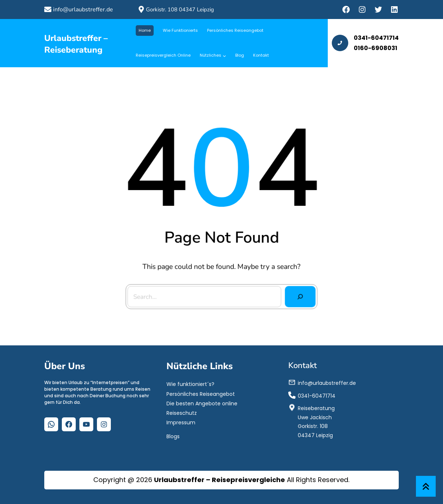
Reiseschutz (182, 413)
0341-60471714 (317, 395)
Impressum (181, 422)
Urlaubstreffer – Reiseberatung (76, 44)
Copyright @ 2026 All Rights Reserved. (221, 480)
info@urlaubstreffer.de (83, 10)
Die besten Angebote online (202, 403)
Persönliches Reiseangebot (201, 394)
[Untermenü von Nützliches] (224, 55)
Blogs (173, 436)
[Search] (298, 294)
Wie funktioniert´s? (190, 384)
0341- (362, 38)
